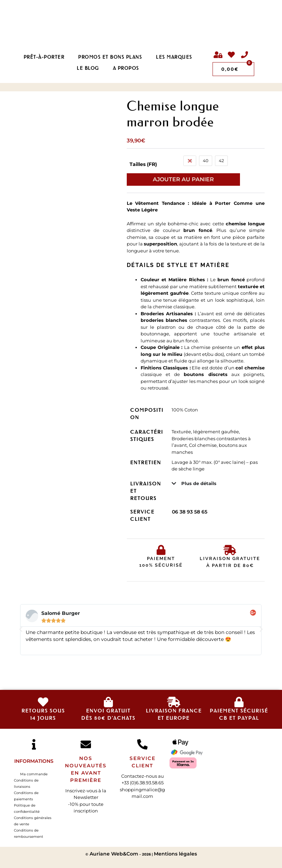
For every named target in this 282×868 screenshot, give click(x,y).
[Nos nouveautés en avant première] (86, 744)
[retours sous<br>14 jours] (43, 702)
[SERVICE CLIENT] (142, 744)
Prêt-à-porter (44, 57)
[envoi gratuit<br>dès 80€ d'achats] (108, 702)
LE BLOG (88, 68)
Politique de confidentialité (27, 808)
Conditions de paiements (26, 796)
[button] (21, 629)
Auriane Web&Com (113, 854)
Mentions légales (175, 854)
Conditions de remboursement (28, 833)
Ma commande (34, 774)
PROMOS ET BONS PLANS (110, 57)
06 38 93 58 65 (190, 512)
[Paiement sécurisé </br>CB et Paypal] (239, 702)
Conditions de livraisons (26, 783)
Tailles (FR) (143, 164)
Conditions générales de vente (33, 821)
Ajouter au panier (183, 179)
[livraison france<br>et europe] (174, 702)
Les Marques (174, 57)
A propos (126, 68)
